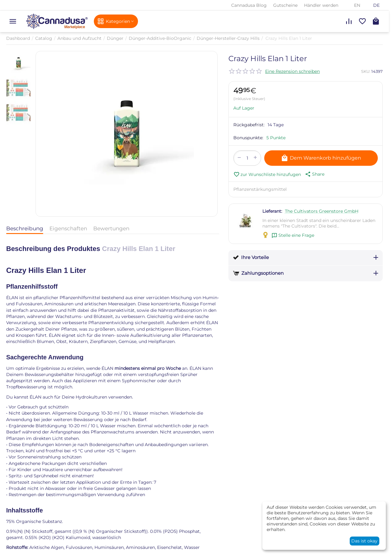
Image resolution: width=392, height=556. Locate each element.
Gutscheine (285, 5)
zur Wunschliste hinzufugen (267, 174)
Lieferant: (272, 211)
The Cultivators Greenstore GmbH (322, 211)
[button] (314, 174)
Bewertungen (111, 228)
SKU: (366, 71)
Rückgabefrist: (249, 125)
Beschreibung (25, 228)
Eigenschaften (68, 228)
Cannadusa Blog (249, 5)
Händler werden (321, 5)
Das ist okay (364, 541)
